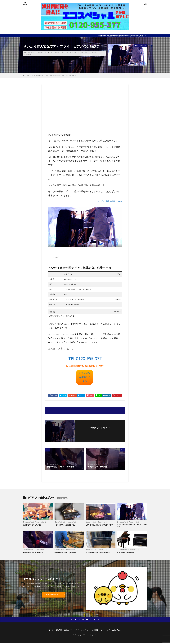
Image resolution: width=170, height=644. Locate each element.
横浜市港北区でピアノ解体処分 (35, 553)
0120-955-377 (85, 358)
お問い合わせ (120, 631)
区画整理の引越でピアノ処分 (34, 525)
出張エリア (66, 631)
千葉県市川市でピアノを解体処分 (67, 553)
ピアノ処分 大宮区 (82, 52)
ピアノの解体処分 (55, 52)
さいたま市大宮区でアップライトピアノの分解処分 (61, 76)
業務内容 (56, 631)
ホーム (47, 631)
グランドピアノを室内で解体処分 (67, 525)
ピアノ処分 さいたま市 (70, 52)
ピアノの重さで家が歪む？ (127, 553)
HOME (27, 76)
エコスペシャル (92, 636)
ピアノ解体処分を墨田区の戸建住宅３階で (101, 526)
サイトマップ (107, 631)
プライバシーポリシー (82, 631)
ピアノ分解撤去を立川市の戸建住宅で (100, 553)
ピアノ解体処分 (92, 52)
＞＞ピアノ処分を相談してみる (110, 201)
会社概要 (96, 631)
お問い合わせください (54, 595)
